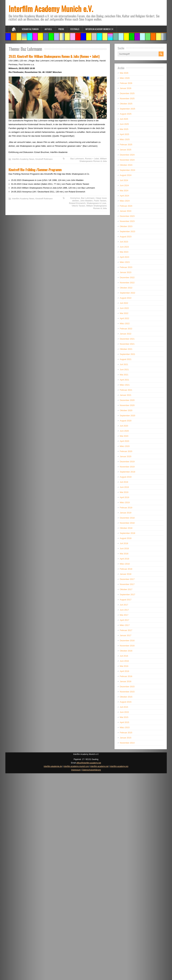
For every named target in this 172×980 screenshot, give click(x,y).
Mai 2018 (124, 554)
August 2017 (126, 600)
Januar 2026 (126, 88)
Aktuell (48, 29)
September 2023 (128, 231)
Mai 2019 (124, 492)
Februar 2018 (126, 569)
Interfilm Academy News (23, 159)
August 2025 (126, 114)
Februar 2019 (126, 508)
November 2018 (127, 523)
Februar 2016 (126, 676)
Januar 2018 (126, 574)
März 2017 (125, 625)
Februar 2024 (126, 206)
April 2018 (125, 559)
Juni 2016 (124, 661)
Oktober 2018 (126, 528)
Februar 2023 (126, 267)
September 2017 (128, 595)
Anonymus (75, 198)
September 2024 (128, 170)
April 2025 (125, 134)
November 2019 (127, 467)
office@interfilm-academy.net (89, 763)
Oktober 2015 (126, 697)
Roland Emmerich (77, 203)
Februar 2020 (126, 451)
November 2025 (127, 99)
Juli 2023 (124, 242)
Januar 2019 (126, 513)
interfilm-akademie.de (53, 766)
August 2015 (126, 702)
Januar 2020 (126, 456)
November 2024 (127, 160)
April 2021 (125, 380)
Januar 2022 (126, 334)
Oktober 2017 (126, 589)
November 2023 (127, 221)
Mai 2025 (124, 129)
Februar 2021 (126, 390)
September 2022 (128, 293)
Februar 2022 (126, 329)
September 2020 (128, 416)
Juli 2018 (124, 543)
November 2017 (127, 584)
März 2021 (125, 385)
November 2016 (127, 646)
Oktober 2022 (126, 288)
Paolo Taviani (100, 201)
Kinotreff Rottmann (44, 159)
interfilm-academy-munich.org (76, 766)
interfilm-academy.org (119, 766)
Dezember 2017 (127, 579)
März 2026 (125, 78)
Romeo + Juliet (92, 159)
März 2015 (125, 727)
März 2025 (125, 139)
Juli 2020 (124, 426)
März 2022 (125, 323)
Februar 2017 (126, 630)
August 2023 (126, 237)
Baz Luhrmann (77, 159)
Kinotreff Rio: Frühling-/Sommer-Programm (35, 170)
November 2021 (127, 344)
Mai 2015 (124, 717)
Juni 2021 (124, 370)
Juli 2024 (124, 180)
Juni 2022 (124, 308)
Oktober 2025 (126, 104)
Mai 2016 (124, 666)
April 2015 (125, 722)
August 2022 (126, 298)
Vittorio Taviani (78, 206)
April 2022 (125, 318)
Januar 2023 (126, 272)
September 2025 (128, 109)
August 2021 (126, 359)
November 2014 (127, 743)
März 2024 (125, 201)
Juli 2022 (124, 303)
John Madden (86, 201)
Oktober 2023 (126, 226)
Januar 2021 (126, 395)
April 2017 (125, 620)
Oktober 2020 (126, 410)
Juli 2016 (124, 656)
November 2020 (127, 405)
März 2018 (125, 564)
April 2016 (125, 671)
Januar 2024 (126, 211)
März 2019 (125, 502)
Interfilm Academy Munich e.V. (51, 9)
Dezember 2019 (127, 462)
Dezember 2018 (127, 518)
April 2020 (125, 441)
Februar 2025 (126, 145)
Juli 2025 (124, 119)
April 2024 (125, 196)
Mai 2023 (124, 252)
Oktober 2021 (126, 349)
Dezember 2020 (127, 400)
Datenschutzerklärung (92, 770)
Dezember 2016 (127, 641)
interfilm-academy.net (99, 766)
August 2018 (126, 538)
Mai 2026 (124, 73)
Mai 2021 (124, 375)
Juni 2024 (124, 185)
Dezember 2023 (127, 216)
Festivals (75, 29)
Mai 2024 (124, 191)
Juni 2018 (124, 548)
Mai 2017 (124, 615)
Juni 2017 (124, 610)
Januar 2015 (126, 738)
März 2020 (125, 446)
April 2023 (125, 257)
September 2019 (128, 472)
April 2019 (125, 497)
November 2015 (127, 692)
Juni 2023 (124, 247)
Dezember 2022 (127, 277)
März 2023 (125, 262)
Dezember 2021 (127, 339)
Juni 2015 (124, 712)
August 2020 (126, 421)
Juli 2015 (124, 707)
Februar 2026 (126, 83)
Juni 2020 (124, 431)
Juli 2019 (124, 482)
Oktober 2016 (126, 651)
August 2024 (126, 175)
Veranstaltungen (30, 29)
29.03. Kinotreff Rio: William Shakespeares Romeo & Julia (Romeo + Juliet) (54, 56)
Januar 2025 (126, 150)
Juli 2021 (124, 364)
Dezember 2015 (127, 687)
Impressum (76, 770)
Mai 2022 (124, 313)
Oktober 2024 (126, 165)
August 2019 (126, 477)
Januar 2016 (126, 681)
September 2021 (128, 354)
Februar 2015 (126, 733)
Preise (61, 29)
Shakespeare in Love (96, 203)
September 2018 (128, 533)
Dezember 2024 (127, 155)
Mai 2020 (124, 436)
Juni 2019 (124, 487)
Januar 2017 (126, 635)
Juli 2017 (124, 605)
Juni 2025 (124, 124)
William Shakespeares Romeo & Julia (93, 160)
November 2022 (127, 283)
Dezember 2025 (127, 93)
